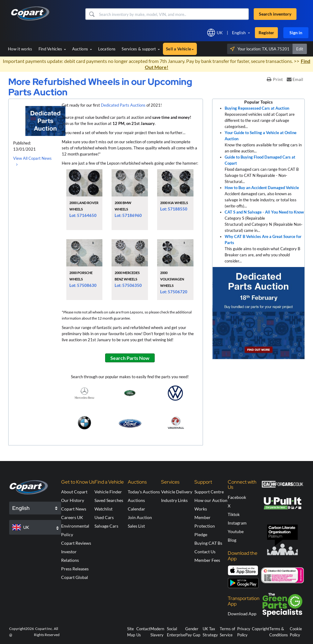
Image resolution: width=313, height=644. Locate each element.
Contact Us (205, 552)
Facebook (237, 497)
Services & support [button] (141, 49)
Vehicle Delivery (177, 492)
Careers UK (72, 517)
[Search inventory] (173, 14)
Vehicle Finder (108, 492)
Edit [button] (300, 49)
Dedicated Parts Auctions (123, 105)
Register (266, 33)
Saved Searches (109, 500)
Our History (73, 500)
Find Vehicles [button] (52, 49)
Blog (232, 540)
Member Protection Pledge (205, 526)
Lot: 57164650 (83, 215)
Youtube (236, 531)
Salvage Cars (106, 526)
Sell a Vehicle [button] (180, 49)
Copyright (261, 629)
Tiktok (234, 514)
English (239, 33)
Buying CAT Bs (208, 543)
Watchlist (103, 509)
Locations (107, 49)
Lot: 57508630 (83, 285)
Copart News (74, 509)
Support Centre (209, 492)
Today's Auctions (144, 492)
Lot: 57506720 (174, 292)
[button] (92, 14)
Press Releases (75, 569)
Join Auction (140, 517)
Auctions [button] (82, 49)
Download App (242, 614)
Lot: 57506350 (128, 285)
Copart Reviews (76, 543)
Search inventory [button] (275, 14)
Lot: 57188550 (174, 209)
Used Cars (104, 517)
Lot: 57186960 (128, 215)
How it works (20, 49)
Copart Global (75, 577)
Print (275, 79)
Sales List (136, 526)
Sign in (296, 33)
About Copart (74, 492)
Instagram (237, 523)
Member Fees (207, 560)
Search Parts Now (130, 358)
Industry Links (174, 500)
